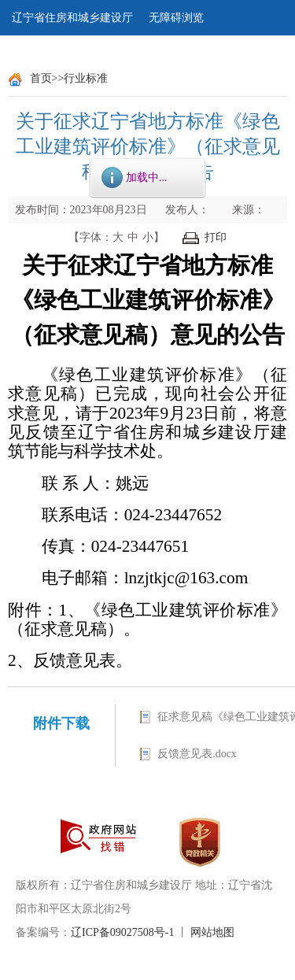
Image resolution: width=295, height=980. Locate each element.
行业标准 (86, 78)
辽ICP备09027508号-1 (122, 932)
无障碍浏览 (176, 18)
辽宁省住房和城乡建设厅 (72, 18)
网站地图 (212, 932)
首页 (41, 78)
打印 (205, 237)
